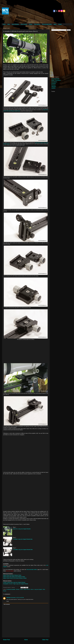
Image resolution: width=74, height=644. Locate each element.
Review (5, 591)
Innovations (54, 82)
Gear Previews (24, 24)
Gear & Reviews (15, 24)
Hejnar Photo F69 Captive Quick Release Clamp (14, 577)
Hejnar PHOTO (27, 589)
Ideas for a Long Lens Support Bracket (22, 529)
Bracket (18, 589)
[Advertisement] (31, 11)
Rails (44, 589)
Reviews (53, 85)
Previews (54, 83)
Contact (60, 24)
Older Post (45, 640)
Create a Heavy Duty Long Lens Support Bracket (14, 582)
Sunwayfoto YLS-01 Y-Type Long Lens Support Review (16, 584)
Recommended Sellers (47, 24)
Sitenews (54, 86)
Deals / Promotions (56, 80)
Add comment (7, 604)
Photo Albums (37, 24)
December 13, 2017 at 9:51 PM (17, 598)
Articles (31, 24)
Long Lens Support (38, 589)
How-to (32, 589)
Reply (8, 601)
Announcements (55, 79)
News (9, 24)
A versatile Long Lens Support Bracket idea (23, 550)
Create (22, 589)
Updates (53, 88)
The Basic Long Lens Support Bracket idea (23, 539)
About (55, 24)
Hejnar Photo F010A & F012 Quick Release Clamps (15, 578)
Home (4, 24)
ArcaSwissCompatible (11, 589)
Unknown (9, 598)
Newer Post (6, 640)
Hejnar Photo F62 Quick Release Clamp (12, 575)
